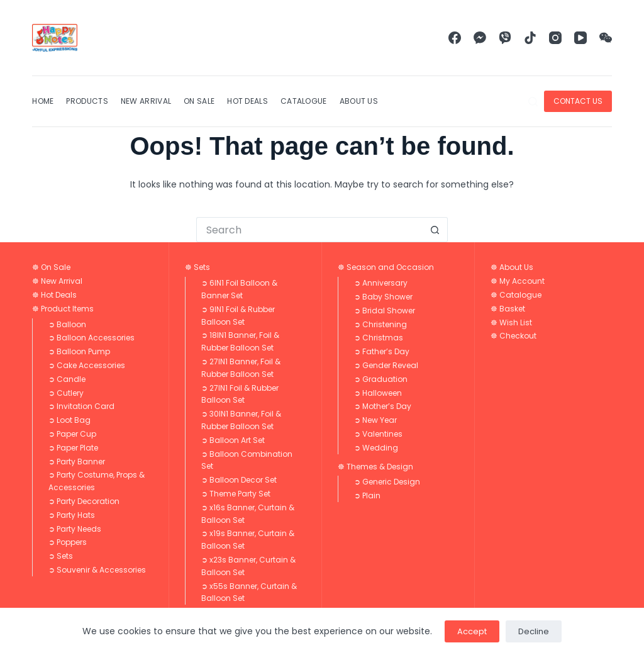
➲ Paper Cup (72, 434)
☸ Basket (508, 309)
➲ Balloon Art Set (233, 440)
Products (87, 101)
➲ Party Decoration (84, 501)
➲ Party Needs (75, 529)
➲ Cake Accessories (87, 365)
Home (43, 101)
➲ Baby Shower (383, 297)
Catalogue (304, 101)
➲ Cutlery (66, 393)
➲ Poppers (68, 542)
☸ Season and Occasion (386, 267)
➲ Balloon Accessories (92, 338)
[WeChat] (606, 38)
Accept (472, 631)
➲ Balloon (67, 324)
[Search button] (435, 230)
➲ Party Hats (72, 515)
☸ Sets (197, 267)
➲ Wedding (376, 448)
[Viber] (505, 38)
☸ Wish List (511, 322)
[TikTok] (530, 38)
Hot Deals (247, 101)
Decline (534, 631)
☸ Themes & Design (375, 467)
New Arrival (146, 101)
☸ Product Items (63, 309)
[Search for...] (309, 230)
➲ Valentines (378, 434)
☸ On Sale (51, 267)
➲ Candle (67, 379)
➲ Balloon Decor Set (239, 480)
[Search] (533, 102)
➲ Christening (380, 324)
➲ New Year (375, 420)
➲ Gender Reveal (386, 365)
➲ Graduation (381, 379)
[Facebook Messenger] (480, 38)
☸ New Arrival (57, 281)
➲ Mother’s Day (383, 406)
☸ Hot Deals (54, 295)
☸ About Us (512, 267)
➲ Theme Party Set (236, 494)
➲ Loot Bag (69, 420)
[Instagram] (555, 38)
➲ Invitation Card (81, 406)
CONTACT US (578, 101)
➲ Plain (367, 495)
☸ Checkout (514, 336)
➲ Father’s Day (382, 351)
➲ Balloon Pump (79, 351)
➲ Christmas (379, 338)
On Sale (199, 101)
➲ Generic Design (387, 482)
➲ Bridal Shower (385, 311)
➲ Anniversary (381, 283)
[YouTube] (580, 38)
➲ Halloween (378, 393)
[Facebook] (455, 38)
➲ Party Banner (77, 462)
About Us (359, 101)
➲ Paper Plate (73, 448)
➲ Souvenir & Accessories (97, 570)
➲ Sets (61, 556)
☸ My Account (518, 281)
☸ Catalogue (516, 295)
